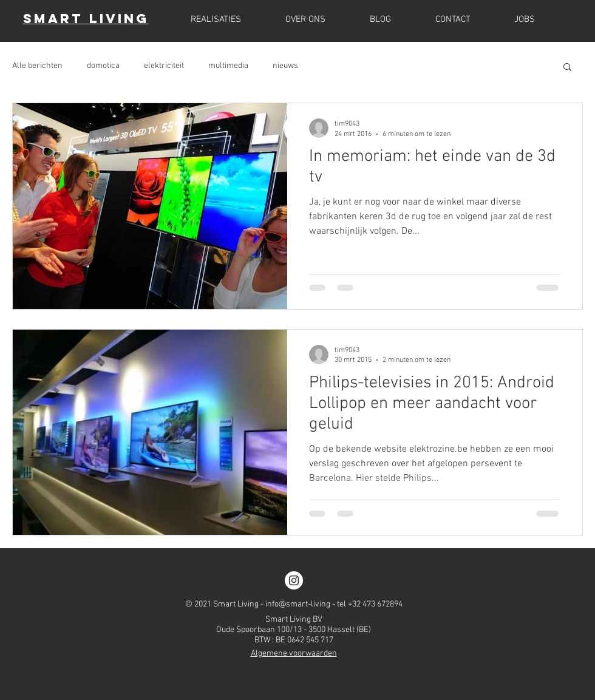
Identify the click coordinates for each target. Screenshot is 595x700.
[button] (567, 68)
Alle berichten (37, 66)
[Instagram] (294, 580)
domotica (103, 66)
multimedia (228, 66)
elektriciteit (164, 66)
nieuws (285, 66)
